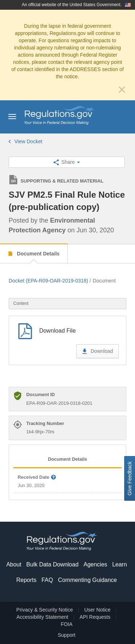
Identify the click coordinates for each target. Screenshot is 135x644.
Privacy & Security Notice (44, 610)
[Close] (122, 89)
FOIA (67, 624)
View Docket (26, 141)
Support (66, 635)
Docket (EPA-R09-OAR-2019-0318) (48, 281)
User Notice (97, 610)
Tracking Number (45, 423)
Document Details (37, 254)
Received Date (37, 477)
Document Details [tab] (67, 459)
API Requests (95, 617)
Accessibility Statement (42, 617)
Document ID (40, 395)
